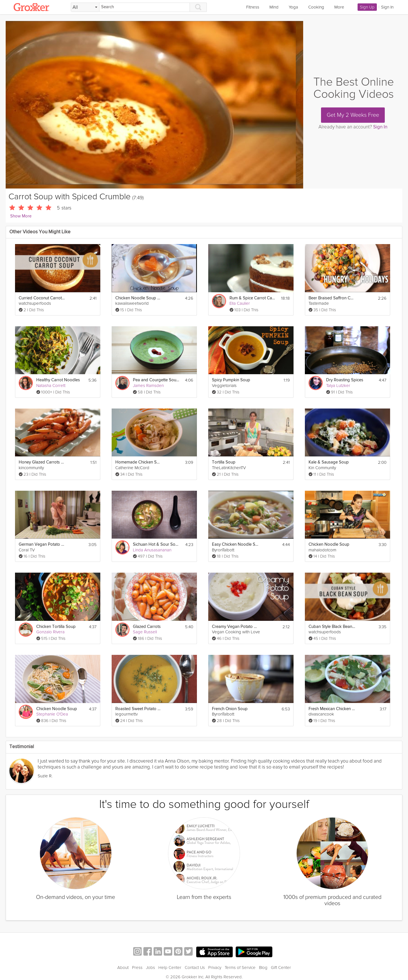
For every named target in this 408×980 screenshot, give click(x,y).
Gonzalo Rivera (50, 632)
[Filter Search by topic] (85, 7)
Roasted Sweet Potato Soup (139, 709)
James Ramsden (148, 386)
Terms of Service (240, 968)
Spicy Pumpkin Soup (231, 380)
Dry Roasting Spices (345, 380)
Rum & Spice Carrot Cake (253, 298)
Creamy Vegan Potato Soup (235, 627)
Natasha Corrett (51, 386)
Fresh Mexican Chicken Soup (332, 709)
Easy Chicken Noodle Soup (235, 544)
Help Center (170, 968)
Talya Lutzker (338, 386)
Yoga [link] (293, 7)
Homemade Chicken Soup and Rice (139, 462)
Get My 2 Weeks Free (353, 115)
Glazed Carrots (147, 627)
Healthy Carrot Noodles (58, 380)
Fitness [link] (253, 7)
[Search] (144, 7)
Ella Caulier (240, 303)
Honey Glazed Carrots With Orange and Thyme (42, 462)
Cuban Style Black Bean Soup (332, 627)
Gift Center (281, 968)
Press (137, 968)
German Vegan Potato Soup (42, 544)
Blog (263, 968)
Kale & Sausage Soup (329, 462)
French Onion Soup (230, 709)
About (123, 968)
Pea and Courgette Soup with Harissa (156, 380)
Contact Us (195, 968)
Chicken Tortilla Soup (56, 627)
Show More (21, 216)
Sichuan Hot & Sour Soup (156, 544)
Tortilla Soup (224, 462)
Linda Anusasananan (152, 550)
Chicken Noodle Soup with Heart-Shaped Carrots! (139, 298)
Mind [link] (274, 7)
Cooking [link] (316, 7)
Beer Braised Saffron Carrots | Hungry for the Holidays (332, 298)
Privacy (215, 968)
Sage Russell (145, 632)
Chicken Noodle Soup (329, 544)
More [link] (339, 7)
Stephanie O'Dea (52, 714)
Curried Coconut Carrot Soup (42, 298)
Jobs (150, 968)
